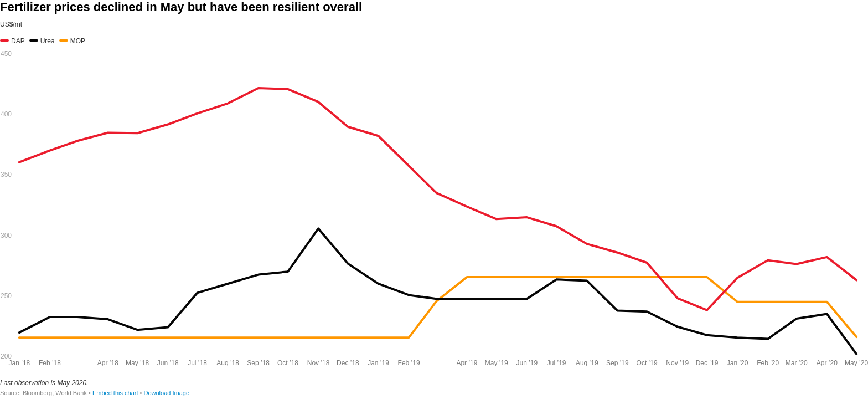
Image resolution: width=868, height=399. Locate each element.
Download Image (166, 393)
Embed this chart (115, 393)
